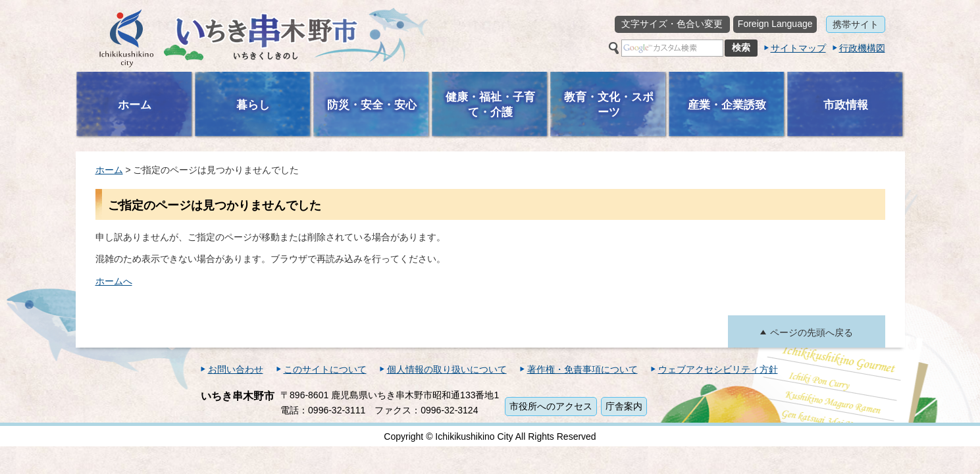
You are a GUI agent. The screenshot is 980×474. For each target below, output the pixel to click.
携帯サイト (856, 24)
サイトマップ (798, 48)
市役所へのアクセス (551, 406)
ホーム (109, 170)
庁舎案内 (624, 406)
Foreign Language (775, 24)
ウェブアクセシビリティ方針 (718, 369)
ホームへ (114, 281)
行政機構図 (862, 48)
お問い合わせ (236, 369)
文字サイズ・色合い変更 (672, 24)
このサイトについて (325, 369)
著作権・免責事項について (582, 369)
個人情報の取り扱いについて (447, 369)
